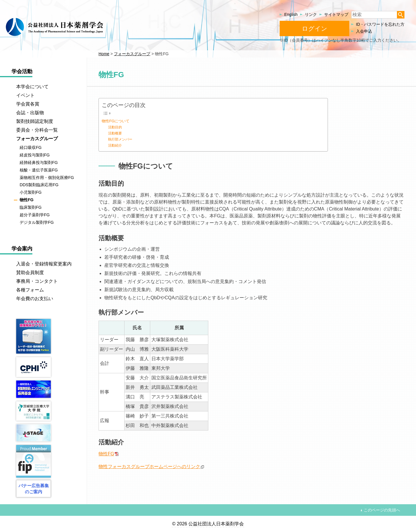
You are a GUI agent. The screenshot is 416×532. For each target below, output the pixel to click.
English (291, 14)
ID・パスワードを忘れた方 (380, 24)
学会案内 (22, 249)
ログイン (315, 28)
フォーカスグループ (37, 139)
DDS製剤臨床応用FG (39, 185)
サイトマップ (336, 14)
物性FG (106, 454)
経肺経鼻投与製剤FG (39, 162)
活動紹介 (115, 145)
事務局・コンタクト (37, 281)
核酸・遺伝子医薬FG (39, 170)
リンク (311, 14)
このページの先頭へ (382, 510)
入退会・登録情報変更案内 (44, 264)
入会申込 (364, 31)
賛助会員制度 (30, 273)
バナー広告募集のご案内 (34, 489)
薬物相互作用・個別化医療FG (47, 178)
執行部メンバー (120, 139)
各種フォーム (30, 290)
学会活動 (22, 71)
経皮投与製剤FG (35, 155)
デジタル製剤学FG (37, 222)
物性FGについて (116, 121)
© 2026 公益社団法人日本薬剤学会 (208, 524)
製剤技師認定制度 (35, 121)
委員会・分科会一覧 (37, 130)
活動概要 (115, 133)
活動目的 (115, 127)
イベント (25, 95)
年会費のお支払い (35, 299)
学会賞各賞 (28, 104)
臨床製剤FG (31, 207)
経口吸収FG (31, 147)
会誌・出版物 (30, 113)
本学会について (32, 87)
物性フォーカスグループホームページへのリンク (149, 467)
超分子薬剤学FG (35, 215)
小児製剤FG (31, 193)
